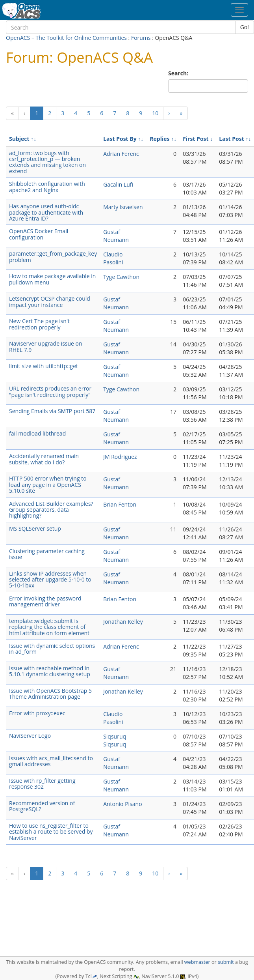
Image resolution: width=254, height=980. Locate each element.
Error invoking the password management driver (45, 601)
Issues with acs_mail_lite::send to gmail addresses (51, 761)
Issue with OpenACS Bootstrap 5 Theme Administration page (50, 694)
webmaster (197, 962)
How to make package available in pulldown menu (52, 279)
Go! (245, 27)
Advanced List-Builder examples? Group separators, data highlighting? (51, 510)
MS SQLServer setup (35, 528)
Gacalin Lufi (118, 184)
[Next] (169, 113)
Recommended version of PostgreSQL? (42, 806)
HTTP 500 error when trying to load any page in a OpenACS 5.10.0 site (48, 484)
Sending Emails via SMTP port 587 (52, 411)
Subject (19, 139)
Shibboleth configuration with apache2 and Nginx (47, 187)
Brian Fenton (120, 504)
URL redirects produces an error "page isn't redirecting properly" (50, 391)
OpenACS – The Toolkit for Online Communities (66, 38)
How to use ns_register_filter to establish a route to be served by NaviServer (51, 832)
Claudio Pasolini (113, 258)
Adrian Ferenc (121, 154)
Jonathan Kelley (123, 622)
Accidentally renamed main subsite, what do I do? (44, 459)
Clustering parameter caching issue (47, 554)
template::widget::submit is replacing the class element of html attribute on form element (49, 627)
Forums (141, 38)
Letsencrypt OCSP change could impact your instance (50, 301)
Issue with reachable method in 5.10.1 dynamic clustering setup (50, 671)
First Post (196, 139)
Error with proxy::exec (37, 713)
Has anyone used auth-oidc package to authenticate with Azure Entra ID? (46, 212)
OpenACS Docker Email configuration (39, 234)
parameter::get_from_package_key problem (53, 256)
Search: (179, 73)
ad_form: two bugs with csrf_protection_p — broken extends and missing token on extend (47, 162)
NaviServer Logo (30, 736)
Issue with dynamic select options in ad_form (52, 649)
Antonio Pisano (122, 804)
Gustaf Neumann (116, 236)
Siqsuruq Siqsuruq (115, 740)
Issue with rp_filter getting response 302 (42, 784)
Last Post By (120, 139)
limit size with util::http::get (44, 366)
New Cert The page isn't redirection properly (39, 324)
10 (155, 113)
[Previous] (12, 113)
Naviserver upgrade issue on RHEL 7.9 (46, 346)
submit (226, 962)
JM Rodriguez (120, 457)
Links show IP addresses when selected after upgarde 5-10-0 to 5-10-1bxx (50, 580)
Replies (159, 139)
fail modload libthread (37, 433)
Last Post (232, 139)
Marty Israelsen (123, 207)
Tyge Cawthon (121, 277)
